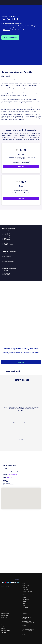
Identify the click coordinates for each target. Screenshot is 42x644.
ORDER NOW (21, 167)
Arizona (24, 605)
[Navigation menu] (40, 2)
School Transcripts (7, 272)
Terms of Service (25, 589)
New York (24, 601)
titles (6, 238)
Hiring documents (7, 259)
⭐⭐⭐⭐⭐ (25, 616)
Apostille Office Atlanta (27, 621)
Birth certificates (7, 233)
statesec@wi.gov (10, 477)
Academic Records (7, 276)
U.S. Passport (6, 243)
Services (24, 583)
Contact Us (25, 587)
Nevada (24, 603)
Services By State (26, 585)
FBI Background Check (8, 242)
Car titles (3, 625)
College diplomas (7, 275)
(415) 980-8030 (25, 632)
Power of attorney (7, 237)
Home (24, 581)
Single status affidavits (8, 236)
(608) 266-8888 (13, 475)
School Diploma (6, 271)
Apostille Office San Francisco (28, 628)
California (24, 597)
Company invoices (7, 260)
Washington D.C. (26, 599)
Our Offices (25, 613)
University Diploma (7, 273)
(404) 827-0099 (25, 625)
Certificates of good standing (9, 254)
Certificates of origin (7, 256)
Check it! (24, 619)
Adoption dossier (7, 240)
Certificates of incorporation (9, 255)
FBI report (5, 241)
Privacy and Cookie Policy (27, 591)
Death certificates (7, 232)
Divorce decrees (6, 235)
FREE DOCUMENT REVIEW (10, 37)
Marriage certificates (7, 231)
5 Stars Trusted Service (27, 617)
